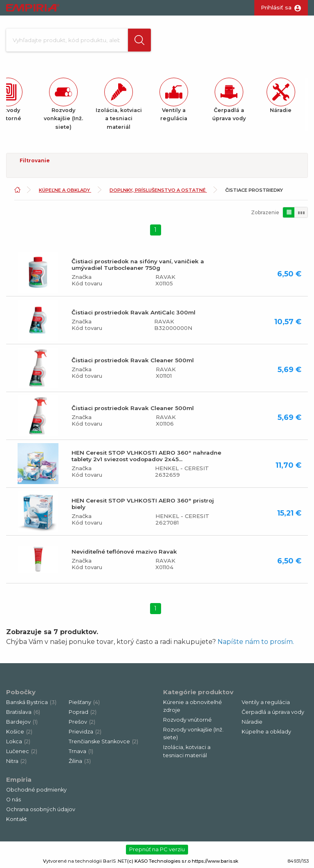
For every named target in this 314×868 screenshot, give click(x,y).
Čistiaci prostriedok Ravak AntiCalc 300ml (133, 312)
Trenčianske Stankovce (103, 741)
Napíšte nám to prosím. (256, 642)
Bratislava (23, 712)
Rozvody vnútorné (187, 720)
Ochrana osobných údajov (41, 809)
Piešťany (84, 702)
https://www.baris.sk (215, 861)
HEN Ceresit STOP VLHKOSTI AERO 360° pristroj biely (143, 504)
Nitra (16, 761)
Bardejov (22, 722)
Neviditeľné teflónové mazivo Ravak (124, 552)
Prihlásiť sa (276, 7)
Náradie (252, 722)
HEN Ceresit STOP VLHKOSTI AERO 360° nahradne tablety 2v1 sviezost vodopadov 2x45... (146, 456)
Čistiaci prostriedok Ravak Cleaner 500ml (133, 360)
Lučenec (22, 751)
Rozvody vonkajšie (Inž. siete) (193, 733)
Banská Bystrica (31, 702)
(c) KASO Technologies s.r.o (159, 861)
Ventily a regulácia (266, 702)
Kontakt (17, 819)
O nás (13, 800)
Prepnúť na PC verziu (157, 849)
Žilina (80, 761)
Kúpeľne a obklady (65, 190)
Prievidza (85, 732)
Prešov (82, 722)
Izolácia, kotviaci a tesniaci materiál (187, 751)
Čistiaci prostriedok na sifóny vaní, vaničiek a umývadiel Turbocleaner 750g (138, 265)
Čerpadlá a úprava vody (273, 712)
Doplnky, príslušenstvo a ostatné (158, 190)
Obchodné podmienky (36, 790)
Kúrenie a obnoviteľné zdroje (193, 706)
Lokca (18, 741)
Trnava (81, 751)
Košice (19, 732)
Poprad (83, 712)
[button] (139, 40)
